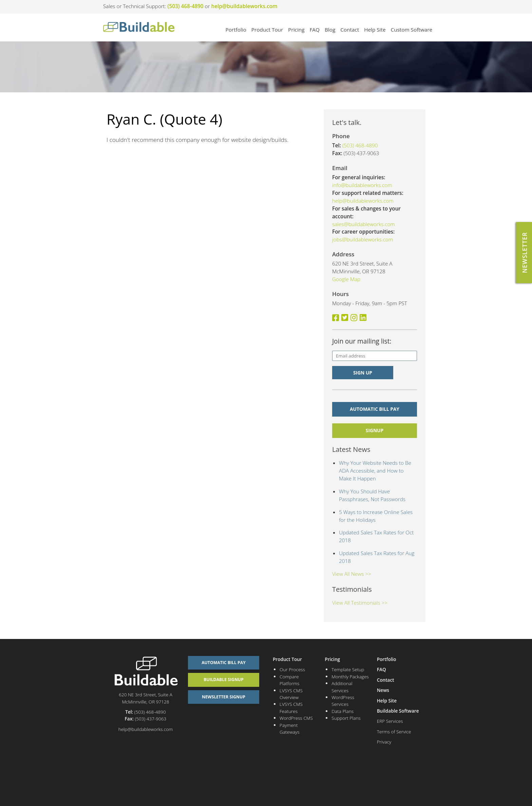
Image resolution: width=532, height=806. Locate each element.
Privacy (384, 742)
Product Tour (267, 30)
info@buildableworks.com (362, 185)
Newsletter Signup (224, 697)
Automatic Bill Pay (375, 409)
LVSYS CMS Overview (291, 694)
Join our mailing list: (362, 341)
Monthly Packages (350, 676)
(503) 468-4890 (186, 6)
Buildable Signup (224, 680)
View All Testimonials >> (360, 603)
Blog (330, 30)
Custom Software (412, 30)
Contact (350, 30)
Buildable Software (398, 711)
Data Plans (343, 711)
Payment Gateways (290, 728)
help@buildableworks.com (244, 6)
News (383, 690)
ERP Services (390, 721)
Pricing (296, 30)
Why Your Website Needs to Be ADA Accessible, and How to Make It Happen (375, 471)
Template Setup (348, 669)
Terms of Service (394, 731)
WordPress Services (343, 701)
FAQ (314, 30)
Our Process (292, 669)
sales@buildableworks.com (364, 224)
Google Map (346, 279)
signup (375, 430)
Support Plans (346, 718)
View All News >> (352, 574)
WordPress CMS (296, 718)
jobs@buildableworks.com (363, 239)
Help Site (375, 30)
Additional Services (342, 687)
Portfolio (236, 30)
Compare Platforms (289, 680)
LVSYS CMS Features (291, 707)
